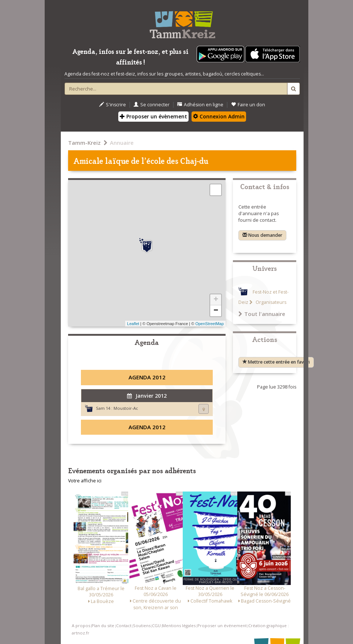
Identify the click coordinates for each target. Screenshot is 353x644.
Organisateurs (270, 302)
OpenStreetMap (209, 324)
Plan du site (103, 625)
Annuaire (122, 143)
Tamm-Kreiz (84, 143)
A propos (81, 625)
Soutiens (142, 625)
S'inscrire (113, 105)
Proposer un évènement (153, 116)
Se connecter (152, 105)
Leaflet (133, 324)
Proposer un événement (222, 625)
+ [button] (216, 300)
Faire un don (248, 105)
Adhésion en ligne (200, 105)
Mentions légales (179, 625)
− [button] (216, 311)
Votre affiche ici (85, 481)
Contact (124, 625)
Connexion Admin (219, 116)
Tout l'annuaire (262, 314)
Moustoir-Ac (126, 408)
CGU (156, 625)
